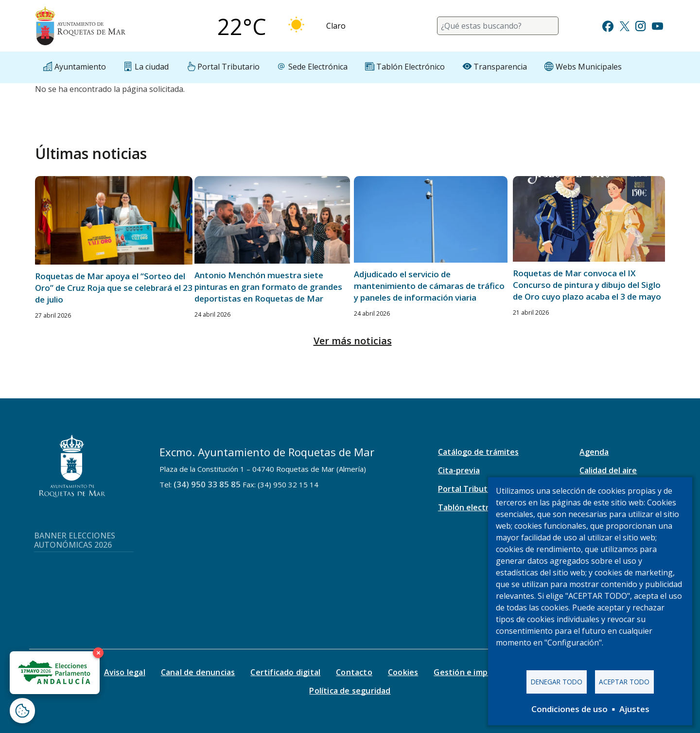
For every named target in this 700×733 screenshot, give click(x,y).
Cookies (403, 672)
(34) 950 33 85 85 (207, 484)
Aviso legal (125, 672)
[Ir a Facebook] (608, 25)
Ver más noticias (353, 341)
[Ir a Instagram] (640, 25)
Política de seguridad (350, 691)
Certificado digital (285, 672)
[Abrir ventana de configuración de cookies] (22, 711)
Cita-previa (459, 470)
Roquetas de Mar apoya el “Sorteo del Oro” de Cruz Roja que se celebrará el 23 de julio (114, 288)
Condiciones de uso (569, 709)
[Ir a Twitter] (625, 25)
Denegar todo (557, 682)
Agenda (594, 452)
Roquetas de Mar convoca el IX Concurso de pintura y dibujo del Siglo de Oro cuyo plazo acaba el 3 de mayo (587, 285)
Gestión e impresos (471, 672)
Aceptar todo (624, 682)
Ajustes (634, 709)
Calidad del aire (608, 470)
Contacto (354, 672)
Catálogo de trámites (478, 452)
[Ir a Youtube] (657, 25)
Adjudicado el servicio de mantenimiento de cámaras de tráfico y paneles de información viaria (429, 286)
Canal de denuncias (198, 672)
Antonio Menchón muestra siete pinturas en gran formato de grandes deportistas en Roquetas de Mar (268, 287)
